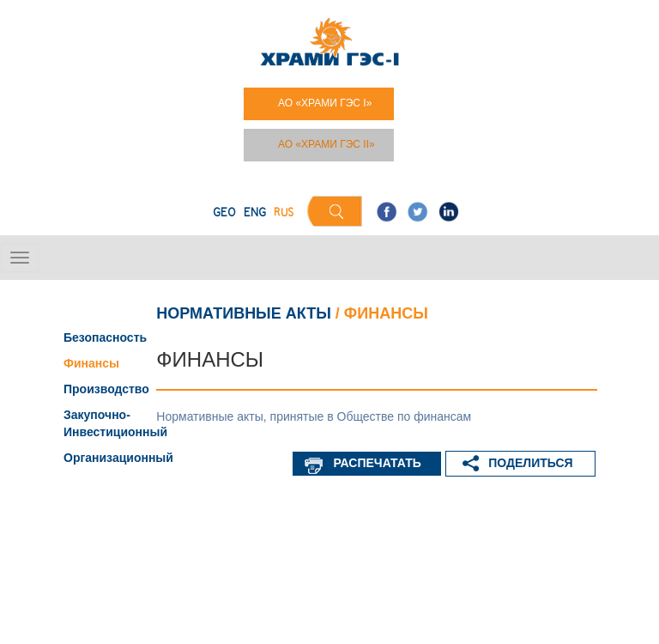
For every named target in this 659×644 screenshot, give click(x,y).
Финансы (91, 363)
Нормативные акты (243, 313)
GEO (224, 213)
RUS (284, 213)
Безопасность (105, 337)
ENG (255, 213)
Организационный (118, 458)
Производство (106, 389)
